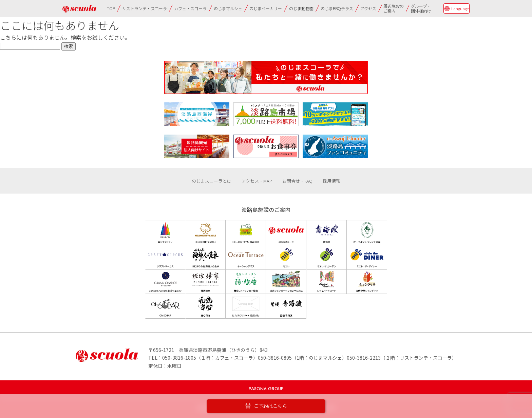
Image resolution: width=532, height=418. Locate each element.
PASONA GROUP (266, 389)
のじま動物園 (301, 8)
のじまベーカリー (266, 8)
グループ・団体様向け (421, 8)
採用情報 (331, 181)
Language (460, 8)
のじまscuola (79, 9)
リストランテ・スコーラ (145, 8)
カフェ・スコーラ (190, 8)
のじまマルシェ (228, 8)
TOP (111, 8)
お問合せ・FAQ (297, 181)
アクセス (368, 8)
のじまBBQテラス (337, 8)
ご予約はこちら (266, 406)
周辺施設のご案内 (394, 8)
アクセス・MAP (257, 181)
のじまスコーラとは (212, 181)
